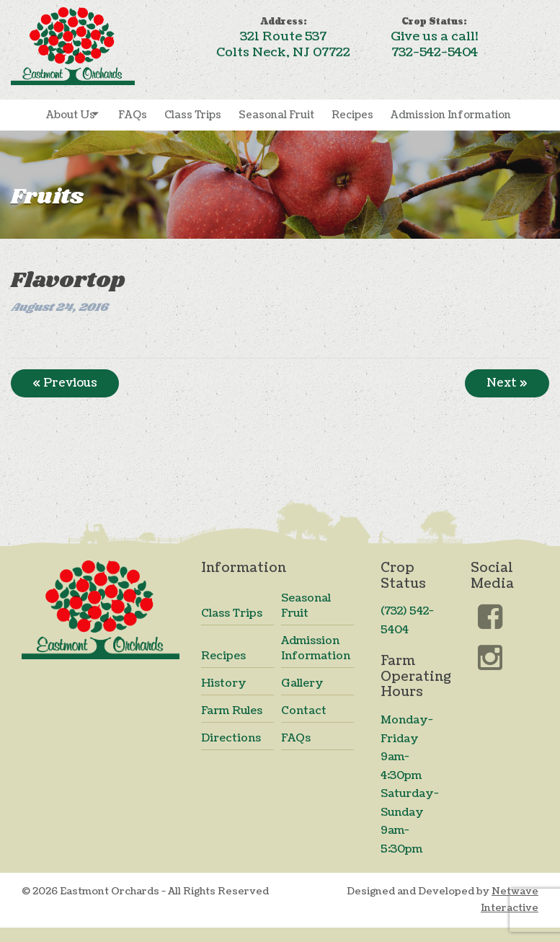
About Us (71, 115)
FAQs (133, 115)
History (224, 683)
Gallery (302, 683)
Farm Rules (232, 711)
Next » (507, 383)
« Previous (65, 383)
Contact (304, 711)
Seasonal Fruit (276, 115)
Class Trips (193, 115)
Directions (231, 738)
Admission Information (451, 115)
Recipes (352, 115)
